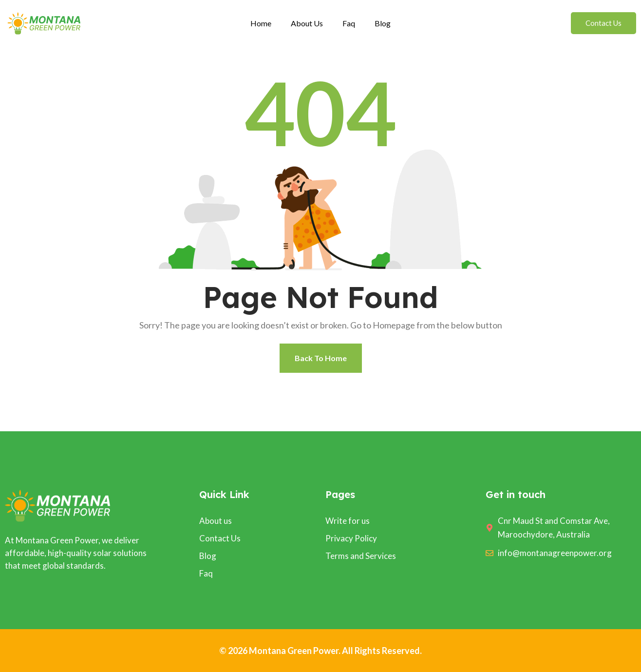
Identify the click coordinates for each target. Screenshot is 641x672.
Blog (383, 23)
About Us (307, 23)
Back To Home (321, 358)
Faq (349, 23)
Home (261, 23)
